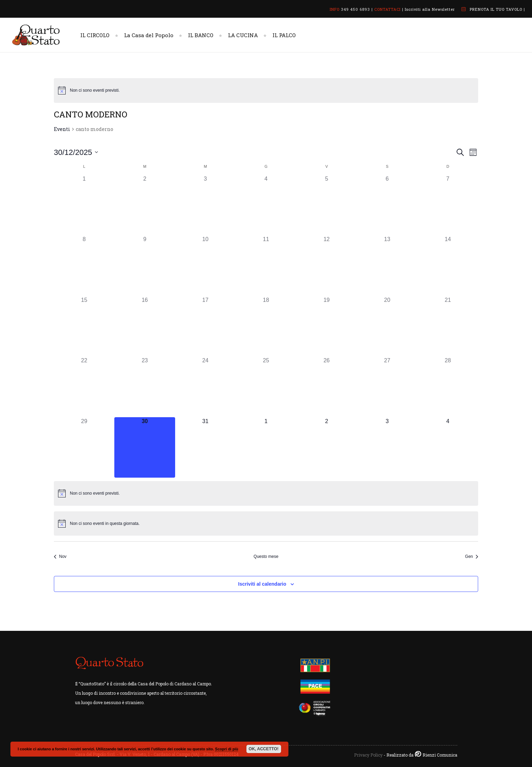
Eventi (62, 129)
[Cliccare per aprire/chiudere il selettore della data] (76, 152)
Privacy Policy (368, 755)
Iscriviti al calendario (262, 584)
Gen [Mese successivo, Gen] (472, 556)
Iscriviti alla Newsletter (430, 9)
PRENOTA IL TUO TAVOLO (496, 9)
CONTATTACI (387, 9)
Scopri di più (227, 749)
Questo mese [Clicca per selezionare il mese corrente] (266, 556)
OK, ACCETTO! (264, 749)
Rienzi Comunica (440, 755)
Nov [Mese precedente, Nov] (60, 556)
